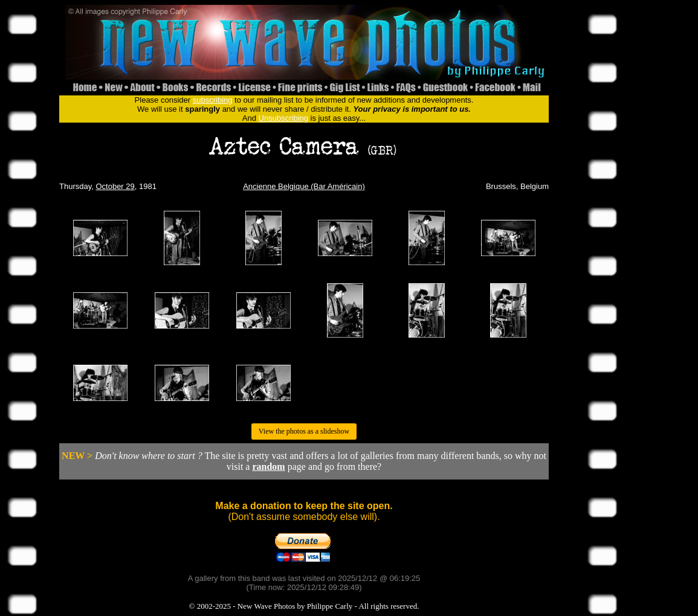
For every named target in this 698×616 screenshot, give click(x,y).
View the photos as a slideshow (304, 431)
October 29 (115, 186)
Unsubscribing (283, 118)
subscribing (213, 100)
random (268, 467)
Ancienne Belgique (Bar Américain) (304, 186)
